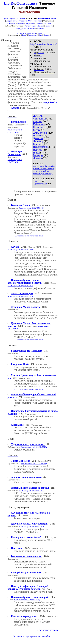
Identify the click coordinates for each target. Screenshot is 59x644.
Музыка (21, 23)
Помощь (41, 28)
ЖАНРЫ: (39, 116)
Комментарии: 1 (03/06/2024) (31, 490)
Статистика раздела (47, 630)
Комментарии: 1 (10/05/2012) (20, 285)
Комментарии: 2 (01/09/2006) (20, 249)
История (52, 18)
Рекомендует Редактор (43, 174)
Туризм (39, 23)
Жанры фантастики (30, 33)
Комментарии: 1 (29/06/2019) (31, 526)
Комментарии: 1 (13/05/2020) (15, 131)
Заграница (30, 23)
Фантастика (27, 3)
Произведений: (40, 184)
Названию (47, 35)
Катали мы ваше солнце (44, 169)
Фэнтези (38, 121)
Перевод (38, 150)
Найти (40, 26)
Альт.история (40, 133)
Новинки (31, 28)
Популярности (33, 35)
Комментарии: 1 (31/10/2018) (34, 447)
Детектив (38, 138)
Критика (38, 144)
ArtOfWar (47, 23)
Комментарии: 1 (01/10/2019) (20, 296)
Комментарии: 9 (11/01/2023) (34, 463)
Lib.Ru (10, 3)
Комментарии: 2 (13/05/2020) (15, 161)
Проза (6, 18)
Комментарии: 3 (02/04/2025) (31, 208)
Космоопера (40, 127)
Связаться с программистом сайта (32, 636)
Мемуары (38, 155)
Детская (38, 158)
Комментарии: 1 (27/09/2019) (27, 600)
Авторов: (38, 181)
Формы (40, 33)
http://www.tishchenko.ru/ (44, 44)
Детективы (43, 18)
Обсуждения (20, 28)
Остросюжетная (35, 21)
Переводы (13, 18)
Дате (40, 35)
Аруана (15, 108)
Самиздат (12, 23)
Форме (24, 35)
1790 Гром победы (41, 171)
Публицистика (41, 147)
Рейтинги (49, 26)
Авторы (19, 33)
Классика (23, 21)
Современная (12, 21)
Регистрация (30, 26)
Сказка (37, 130)
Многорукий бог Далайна (44, 166)
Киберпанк (39, 124)
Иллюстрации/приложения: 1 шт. (29, 236)
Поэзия (22, 18)
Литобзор (38, 141)
